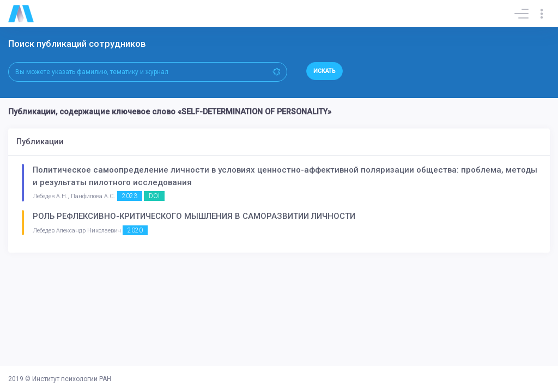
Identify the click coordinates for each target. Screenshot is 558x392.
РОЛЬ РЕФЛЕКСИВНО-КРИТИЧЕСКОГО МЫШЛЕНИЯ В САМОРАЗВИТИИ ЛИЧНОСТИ (194, 216)
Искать (325, 71)
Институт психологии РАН (72, 379)
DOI (154, 196)
